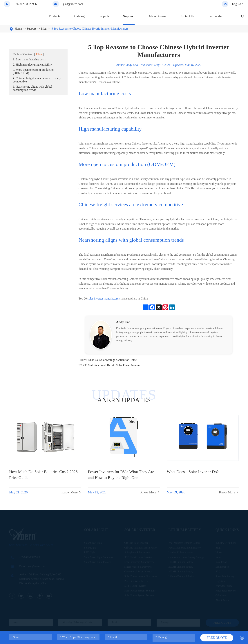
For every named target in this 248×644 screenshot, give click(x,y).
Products (55, 16)
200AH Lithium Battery (181, 567)
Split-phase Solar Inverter (137, 553)
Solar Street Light (93, 543)
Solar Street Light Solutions (98, 558)
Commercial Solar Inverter (138, 572)
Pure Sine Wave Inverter (137, 581)
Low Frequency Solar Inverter (140, 562)
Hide (39, 54)
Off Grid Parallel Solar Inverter (140, 548)
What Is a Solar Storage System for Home (112, 360)
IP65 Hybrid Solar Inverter (138, 558)
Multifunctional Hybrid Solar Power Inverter (114, 365)
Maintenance (222, 567)
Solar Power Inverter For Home (141, 577)
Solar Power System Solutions (140, 591)
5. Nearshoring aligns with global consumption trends (32, 88)
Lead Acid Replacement (181, 553)
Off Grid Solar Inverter (136, 543)
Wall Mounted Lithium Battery (184, 543)
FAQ (218, 572)
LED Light (90, 553)
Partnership (216, 16)
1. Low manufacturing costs (29, 59)
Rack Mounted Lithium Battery (185, 548)
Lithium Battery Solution (181, 577)
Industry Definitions (226, 543)
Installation (221, 562)
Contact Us (187, 16)
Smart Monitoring (225, 577)
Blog (44, 29)
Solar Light (96, 530)
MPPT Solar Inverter (135, 586)
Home (18, 29)
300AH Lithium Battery (181, 572)
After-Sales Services (226, 591)
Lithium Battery (185, 530)
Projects (104, 16)
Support (129, 16)
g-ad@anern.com (73, 4)
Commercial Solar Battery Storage (186, 558)
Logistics (220, 581)
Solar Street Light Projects (98, 562)
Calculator (221, 596)
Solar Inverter (140, 530)
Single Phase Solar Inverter (138, 567)
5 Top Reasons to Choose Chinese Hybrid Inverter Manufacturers (90, 29)
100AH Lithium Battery (181, 562)
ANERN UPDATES (124, 400)
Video (219, 553)
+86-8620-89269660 (26, 4)
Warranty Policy (224, 586)
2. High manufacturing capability (32, 65)
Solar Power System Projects (139, 596)
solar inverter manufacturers (104, 298)
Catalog (79, 16)
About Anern (157, 16)
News (218, 558)
